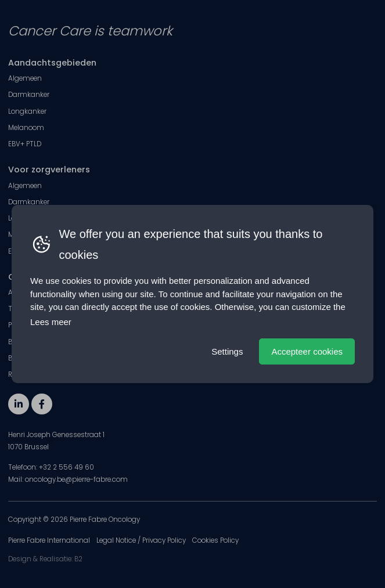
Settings (227, 351)
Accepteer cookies (307, 351)
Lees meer (51, 322)
